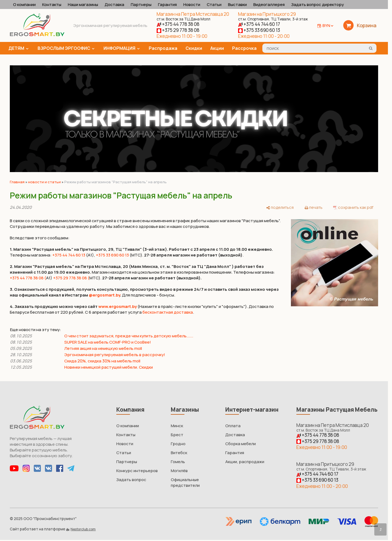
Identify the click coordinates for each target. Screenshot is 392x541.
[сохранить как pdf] (353, 207)
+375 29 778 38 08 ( (71, 278)
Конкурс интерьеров (137, 471)
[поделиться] (280, 207)
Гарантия (167, 4)
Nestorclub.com (83, 529)
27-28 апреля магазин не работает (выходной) (151, 278)
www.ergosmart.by (118, 306)
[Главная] (37, 35)
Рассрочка (244, 48)
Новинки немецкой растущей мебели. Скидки (109, 367)
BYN (328, 25)
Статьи (214, 4)
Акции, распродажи (245, 462)
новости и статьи (44, 182)
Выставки (237, 4)
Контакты (52, 4)
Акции (217, 48)
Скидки (194, 48)
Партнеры (141, 4)
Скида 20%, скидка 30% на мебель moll (102, 361)
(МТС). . (187, 255)
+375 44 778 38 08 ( (28, 278)
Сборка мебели (241, 444)
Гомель (178, 462)
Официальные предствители (185, 482)
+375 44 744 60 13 (69, 255)
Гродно (178, 444)
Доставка (114, 4)
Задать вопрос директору (317, 4)
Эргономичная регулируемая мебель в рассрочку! (115, 355)
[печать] (313, 207)
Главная (17, 182)
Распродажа (163, 48)
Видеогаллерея (269, 4)
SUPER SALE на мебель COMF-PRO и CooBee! (108, 342)
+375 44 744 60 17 (259, 24)
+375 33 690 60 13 (259, 30)
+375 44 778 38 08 (178, 24)
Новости (192, 4)
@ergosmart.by (104, 295)
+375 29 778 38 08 (178, 30)
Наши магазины (83, 4)
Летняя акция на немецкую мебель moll (103, 348)
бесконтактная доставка (168, 312)
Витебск (179, 453)
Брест (177, 435)
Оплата (233, 426)
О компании (24, 4)
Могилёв (179, 471)
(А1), (90, 255)
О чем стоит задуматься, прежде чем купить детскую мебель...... (129, 336)
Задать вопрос (131, 480)
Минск (177, 426)
